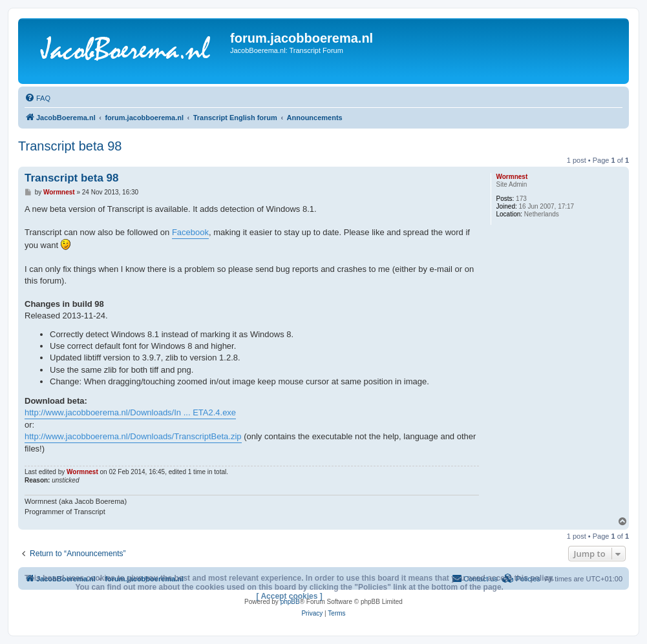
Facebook (190, 232)
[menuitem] (37, 98)
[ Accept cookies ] (290, 596)
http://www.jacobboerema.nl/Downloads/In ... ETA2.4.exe (130, 412)
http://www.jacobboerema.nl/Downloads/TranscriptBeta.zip (133, 436)
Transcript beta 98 (70, 146)
